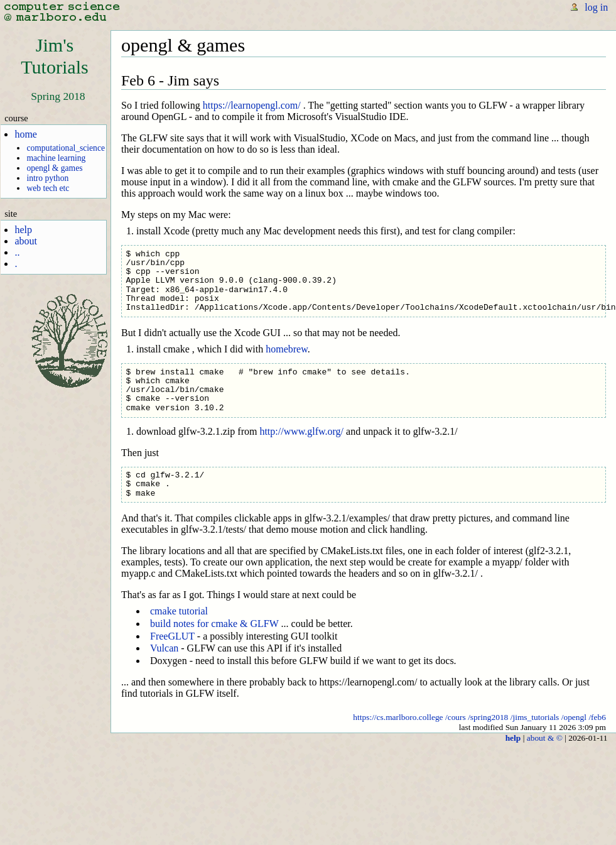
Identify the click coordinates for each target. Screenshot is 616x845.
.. (17, 252)
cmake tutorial (179, 611)
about (26, 241)
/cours (456, 717)
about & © (545, 738)
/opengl (574, 717)
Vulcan (164, 648)
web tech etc (48, 188)
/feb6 (597, 717)
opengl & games (54, 168)
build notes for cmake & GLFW (214, 624)
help (23, 230)
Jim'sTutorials (55, 56)
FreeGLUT (172, 636)
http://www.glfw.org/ (301, 431)
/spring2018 (488, 717)
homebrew (287, 349)
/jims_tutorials (535, 717)
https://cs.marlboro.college (398, 717)
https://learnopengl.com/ (252, 105)
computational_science (66, 148)
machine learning (56, 158)
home (26, 134)
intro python (47, 178)
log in (596, 7)
